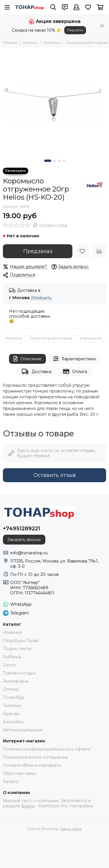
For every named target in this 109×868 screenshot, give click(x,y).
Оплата (75, 371)
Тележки (12, 706)
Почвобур (14, 697)
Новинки (12, 632)
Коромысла (91, 338)
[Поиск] (53, 7)
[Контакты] (65, 7)
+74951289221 (22, 529)
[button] (48, 161)
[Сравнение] (99, 251)
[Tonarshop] (30, 7)
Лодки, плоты (17, 649)
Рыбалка (52, 43)
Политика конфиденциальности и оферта (47, 749)
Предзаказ (38, 251)
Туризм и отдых (19, 673)
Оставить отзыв (55, 475)
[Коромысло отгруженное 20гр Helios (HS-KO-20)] (54, 102)
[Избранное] (88, 7)
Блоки (28, 806)
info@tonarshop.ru (29, 553)
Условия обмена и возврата (32, 765)
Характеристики (74, 359)
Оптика (11, 689)
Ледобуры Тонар (21, 641)
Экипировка (16, 681)
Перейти (75, 30)
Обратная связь (19, 773)
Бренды (11, 714)
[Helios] (94, 185)
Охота (9, 665)
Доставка (36, 371)
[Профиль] (76, 7)
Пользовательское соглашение (36, 757)
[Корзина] (100, 7)
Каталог (31, 43)
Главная (10, 43)
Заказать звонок (24, 540)
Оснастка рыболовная (86, 43)
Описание (27, 359)
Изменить (41, 298)
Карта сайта (71, 829)
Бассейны (13, 722)
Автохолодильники (23, 730)
